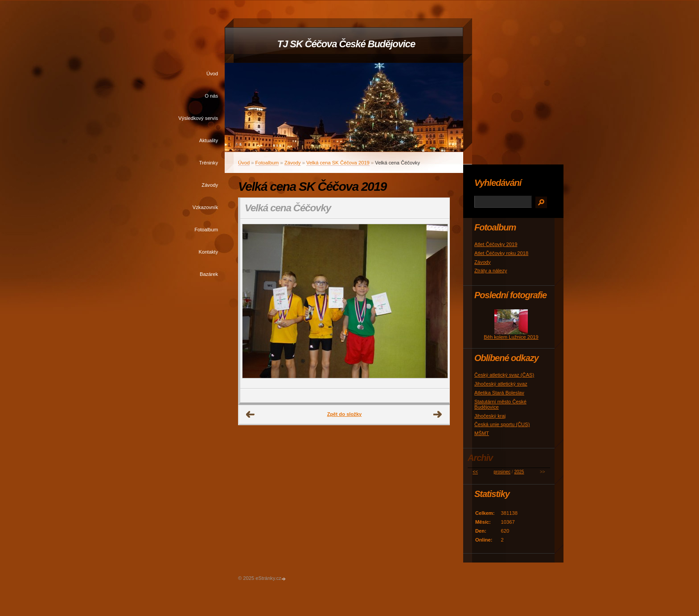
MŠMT (482, 433)
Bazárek (209, 274)
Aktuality (209, 140)
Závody (210, 185)
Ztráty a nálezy (491, 271)
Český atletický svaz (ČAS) (504, 375)
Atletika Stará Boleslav (499, 393)
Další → (438, 415)
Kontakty (208, 252)
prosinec (502, 472)
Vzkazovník (205, 207)
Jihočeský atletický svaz (501, 384)
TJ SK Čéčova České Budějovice (346, 44)
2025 (519, 472)
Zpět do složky (345, 414)
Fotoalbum (206, 230)
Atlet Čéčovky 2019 (496, 244)
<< (475, 472)
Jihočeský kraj (490, 416)
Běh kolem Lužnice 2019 (511, 337)
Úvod (212, 74)
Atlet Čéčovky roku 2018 (501, 253)
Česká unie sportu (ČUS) (502, 424)
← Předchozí (251, 415)
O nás (211, 96)
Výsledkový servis (198, 118)
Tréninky (209, 163)
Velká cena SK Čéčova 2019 (338, 163)
